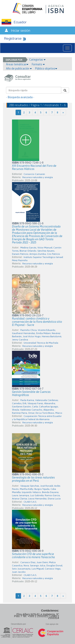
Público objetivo (46, 69)
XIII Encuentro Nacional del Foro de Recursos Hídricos (34, 167)
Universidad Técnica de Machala (41, 343)
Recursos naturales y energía (38, 177)
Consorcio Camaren (34, 174)
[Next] (63, 112)
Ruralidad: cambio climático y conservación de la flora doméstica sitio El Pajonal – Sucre (37, 322)
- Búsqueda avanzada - (20, 97)
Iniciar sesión (20, 30)
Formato (38, 64)
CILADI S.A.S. (30, 502)
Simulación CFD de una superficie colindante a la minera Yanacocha (33, 556)
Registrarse (13, 38)
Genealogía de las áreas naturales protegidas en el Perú (33, 479)
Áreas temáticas (17, 64)
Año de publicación (19, 69)
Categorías (37, 60)
